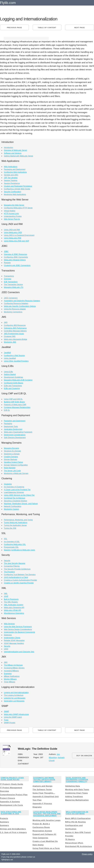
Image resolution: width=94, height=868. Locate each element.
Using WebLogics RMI (13, 238)
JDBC (6, 251)
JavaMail (7, 353)
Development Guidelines (13, 377)
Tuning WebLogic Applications (16, 523)
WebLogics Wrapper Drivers (15, 260)
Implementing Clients (12, 638)
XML (6, 594)
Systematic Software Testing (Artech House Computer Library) (44, 780)
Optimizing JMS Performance (15, 328)
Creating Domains (11, 457)
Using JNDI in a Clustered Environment (19, 235)
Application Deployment (13, 429)
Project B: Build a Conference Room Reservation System (42, 827)
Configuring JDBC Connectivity (16, 257)
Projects (4, 818)
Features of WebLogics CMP (15, 405)
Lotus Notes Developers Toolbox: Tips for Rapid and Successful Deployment (47, 814)
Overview (8, 279)
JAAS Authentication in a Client (16, 577)
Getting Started (10, 374)
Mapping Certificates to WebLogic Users (20, 550)
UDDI (6, 649)
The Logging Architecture (14, 695)
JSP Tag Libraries (11, 178)
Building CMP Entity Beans (14, 402)
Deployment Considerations (15, 435)
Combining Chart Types (76, 793)
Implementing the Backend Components (19, 632)
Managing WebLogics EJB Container (18, 380)
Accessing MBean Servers (14, 668)
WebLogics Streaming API (14, 608)
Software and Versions (13, 153)
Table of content (47, 28)
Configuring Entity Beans (14, 383)
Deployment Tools (11, 426)
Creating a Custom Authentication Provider (20, 580)
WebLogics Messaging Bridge (16, 339)
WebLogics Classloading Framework (18, 432)
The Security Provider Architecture (17, 569)
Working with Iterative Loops (47, 820)
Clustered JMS (10, 336)
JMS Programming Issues (14, 334)
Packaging (8, 424)
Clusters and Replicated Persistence (18, 186)
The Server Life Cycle (12, 471)
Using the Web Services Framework (18, 627)
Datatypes (8, 635)
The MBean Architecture (13, 665)
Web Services (9, 624)
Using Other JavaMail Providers (16, 361)
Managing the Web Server (14, 205)
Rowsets (7, 263)
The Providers (9, 572)
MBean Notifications (12, 676)
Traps (6, 720)
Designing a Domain (12, 454)
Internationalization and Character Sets (19, 652)
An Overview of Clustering (14, 487)
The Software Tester (42, 790)
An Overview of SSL (12, 542)
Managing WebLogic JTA (14, 287)
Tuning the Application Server (15, 525)
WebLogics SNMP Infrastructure (16, 714)
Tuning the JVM (10, 528)
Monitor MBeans (10, 679)
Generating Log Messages (14, 701)
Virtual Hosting (10, 211)
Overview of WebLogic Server (16, 150)
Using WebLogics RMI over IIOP (17, 241)
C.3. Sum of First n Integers (13, 832)
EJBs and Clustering (12, 388)
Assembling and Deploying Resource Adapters (22, 301)
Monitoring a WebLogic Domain (16, 473)
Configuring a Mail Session (14, 356)
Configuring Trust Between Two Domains (20, 575)
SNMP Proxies (10, 723)
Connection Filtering (12, 566)
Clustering (8, 484)
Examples (8, 674)
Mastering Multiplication (77, 800)
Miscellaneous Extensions (14, 613)
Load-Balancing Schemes (14, 492)
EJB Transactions (11, 282)
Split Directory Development (15, 438)
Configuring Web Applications (15, 172)
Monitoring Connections (13, 312)
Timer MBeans (10, 682)
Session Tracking (11, 180)
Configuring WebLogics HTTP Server (18, 208)
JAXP (6, 596)
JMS (6, 322)
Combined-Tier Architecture (15, 498)
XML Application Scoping (14, 605)
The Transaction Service (13, 285)
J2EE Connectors (11, 298)
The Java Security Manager (15, 563)
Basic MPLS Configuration (78, 818)
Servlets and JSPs (11, 175)
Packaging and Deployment (15, 169)
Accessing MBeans (11, 671)
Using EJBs (8, 372)
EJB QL (7, 410)
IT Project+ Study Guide (12, 784)
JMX (6, 662)
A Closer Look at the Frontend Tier (17, 490)
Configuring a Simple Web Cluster (17, 189)
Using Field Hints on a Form (46, 848)
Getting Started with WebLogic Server (19, 156)
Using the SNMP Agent (13, 717)
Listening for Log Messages (15, 698)
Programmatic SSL (11, 547)
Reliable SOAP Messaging (14, 640)
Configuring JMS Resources (15, 325)
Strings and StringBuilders (13, 829)
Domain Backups (11, 459)
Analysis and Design (43, 786)
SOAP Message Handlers (14, 643)
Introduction (9, 148)
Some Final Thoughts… (44, 793)
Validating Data (73, 786)
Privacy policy (87, 854)
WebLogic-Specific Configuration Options (20, 306)
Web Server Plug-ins (12, 219)
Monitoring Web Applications (15, 194)
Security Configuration (13, 192)
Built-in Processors (11, 599)
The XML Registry (11, 602)
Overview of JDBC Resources (16, 254)
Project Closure (8, 798)
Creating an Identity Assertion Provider (19, 583)
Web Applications (11, 167)
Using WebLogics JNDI (13, 232)
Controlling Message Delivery (15, 331)
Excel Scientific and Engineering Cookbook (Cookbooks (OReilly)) (77, 780)
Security (7, 561)
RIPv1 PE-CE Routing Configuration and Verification (75, 825)
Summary (5, 822)
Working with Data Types (77, 790)
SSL (6, 539)
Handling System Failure (13, 462)
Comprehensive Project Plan (14, 795)
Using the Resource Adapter (15, 309)
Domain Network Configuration (16, 465)
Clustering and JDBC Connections (17, 265)
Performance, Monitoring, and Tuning (18, 520)
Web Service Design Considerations (18, 629)
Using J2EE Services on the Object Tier (19, 495)
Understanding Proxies (13, 216)
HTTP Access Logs (11, 214)
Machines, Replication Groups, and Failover (21, 504)
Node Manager (10, 468)
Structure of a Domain (12, 451)
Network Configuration (13, 506)
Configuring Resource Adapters (16, 303)
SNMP (6, 711)
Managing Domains (11, 448)
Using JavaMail (10, 358)
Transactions (9, 276)
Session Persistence (12, 183)
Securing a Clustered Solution (16, 501)
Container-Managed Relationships (17, 407)
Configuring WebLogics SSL (15, 544)
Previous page (14, 28)
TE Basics (70, 839)
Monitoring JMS (10, 342)
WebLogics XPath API (12, 610)
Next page (80, 28)
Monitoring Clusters (11, 509)
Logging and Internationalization (16, 693)
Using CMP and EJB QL (13, 399)
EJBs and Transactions (13, 386)
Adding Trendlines (74, 797)
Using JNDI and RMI (12, 230)
